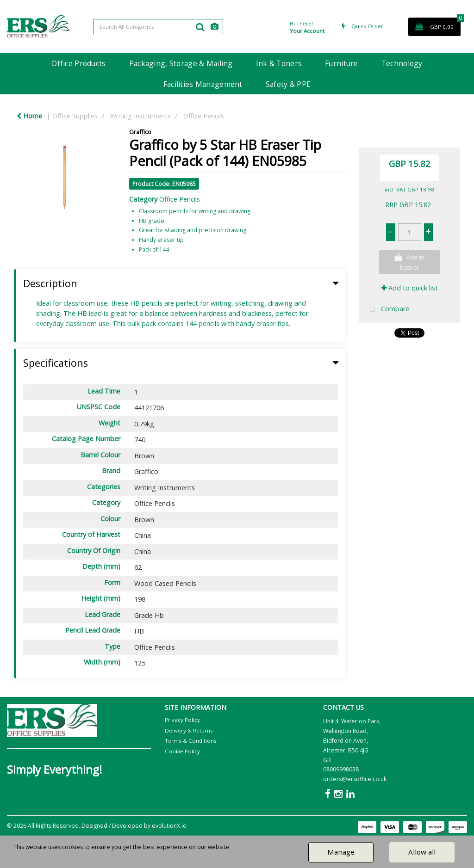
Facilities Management (203, 84)
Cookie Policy (182, 751)
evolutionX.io (169, 826)
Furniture (342, 63)
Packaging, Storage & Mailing (181, 63)
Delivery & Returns (189, 730)
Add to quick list (410, 288)
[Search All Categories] (158, 27)
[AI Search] (215, 27)
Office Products (78, 63)
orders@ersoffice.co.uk (355, 779)
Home (29, 116)
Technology (402, 63)
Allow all (422, 852)
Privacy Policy (182, 720)
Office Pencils (204, 116)
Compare (387, 310)
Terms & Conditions (191, 741)
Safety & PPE (288, 84)
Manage (341, 852)
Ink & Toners (279, 63)
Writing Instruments (140, 116)
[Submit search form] (200, 27)
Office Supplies (75, 116)
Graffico (140, 132)
